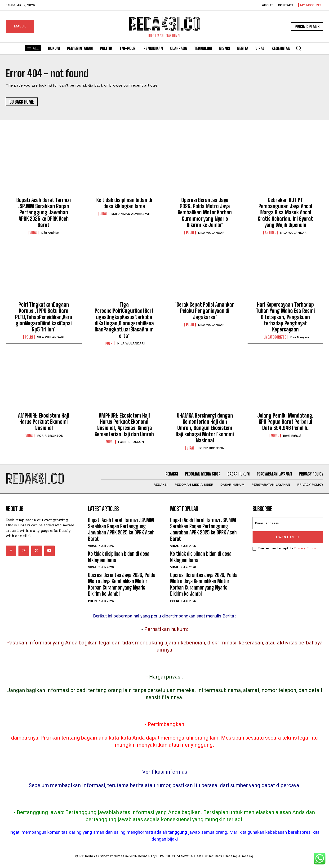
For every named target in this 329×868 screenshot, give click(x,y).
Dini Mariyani (300, 337)
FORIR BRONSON (50, 436)
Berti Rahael (292, 436)
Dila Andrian (50, 233)
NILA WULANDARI (212, 233)
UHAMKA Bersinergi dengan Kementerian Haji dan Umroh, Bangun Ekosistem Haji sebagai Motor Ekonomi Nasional (205, 428)
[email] (288, 523)
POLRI (190, 233)
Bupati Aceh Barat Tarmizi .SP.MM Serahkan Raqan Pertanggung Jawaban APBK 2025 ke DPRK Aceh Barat (44, 213)
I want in (288, 537)
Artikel (271, 233)
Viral (33, 233)
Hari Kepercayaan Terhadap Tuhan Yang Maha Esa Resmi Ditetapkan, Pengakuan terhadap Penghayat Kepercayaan (285, 317)
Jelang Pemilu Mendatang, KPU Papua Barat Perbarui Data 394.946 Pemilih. (285, 422)
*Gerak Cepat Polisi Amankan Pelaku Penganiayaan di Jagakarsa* (205, 311)
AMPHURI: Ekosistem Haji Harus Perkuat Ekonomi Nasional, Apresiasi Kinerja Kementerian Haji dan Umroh (124, 425)
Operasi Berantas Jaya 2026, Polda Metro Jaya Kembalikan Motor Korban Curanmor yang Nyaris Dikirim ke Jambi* (205, 213)
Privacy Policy (305, 548)
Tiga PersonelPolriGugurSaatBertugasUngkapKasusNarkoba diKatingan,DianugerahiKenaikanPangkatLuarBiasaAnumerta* (124, 320)
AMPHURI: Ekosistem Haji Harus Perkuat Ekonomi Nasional (44, 422)
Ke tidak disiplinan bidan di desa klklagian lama (124, 203)
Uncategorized (275, 337)
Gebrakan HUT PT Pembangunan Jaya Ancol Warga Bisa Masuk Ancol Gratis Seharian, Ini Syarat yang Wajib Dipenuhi (285, 213)
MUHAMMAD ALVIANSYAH (131, 214)
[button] (298, 48)
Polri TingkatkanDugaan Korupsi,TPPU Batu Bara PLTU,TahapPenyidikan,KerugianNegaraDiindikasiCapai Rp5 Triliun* (44, 317)
